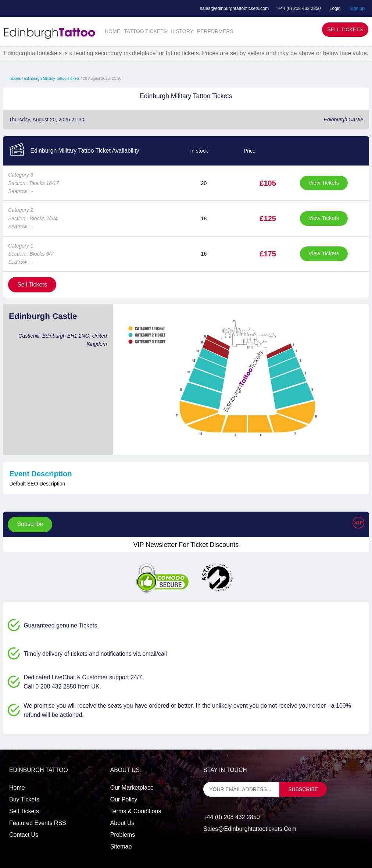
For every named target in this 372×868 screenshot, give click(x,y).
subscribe (303, 789)
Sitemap (121, 846)
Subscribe (30, 524)
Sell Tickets (345, 29)
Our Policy (124, 799)
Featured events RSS (38, 823)
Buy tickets (24, 799)
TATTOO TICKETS (145, 31)
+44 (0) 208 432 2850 (299, 8)
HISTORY (182, 31)
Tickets (15, 78)
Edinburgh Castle (344, 120)
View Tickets (324, 183)
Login (335, 8)
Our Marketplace (132, 788)
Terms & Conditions (136, 811)
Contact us (24, 835)
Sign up (357, 8)
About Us (122, 823)
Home (17, 788)
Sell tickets (24, 811)
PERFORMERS (215, 31)
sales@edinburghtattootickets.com (234, 8)
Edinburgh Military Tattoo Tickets (52, 78)
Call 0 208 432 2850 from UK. (62, 686)
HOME (112, 31)
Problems (123, 835)
